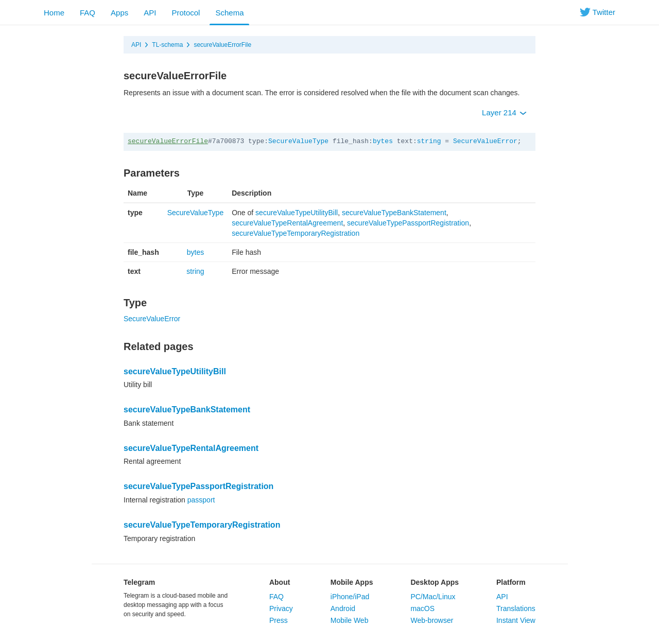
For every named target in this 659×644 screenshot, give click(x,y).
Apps (119, 13)
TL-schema (167, 45)
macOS (422, 608)
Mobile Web (350, 620)
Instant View (516, 620)
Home (54, 13)
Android (343, 608)
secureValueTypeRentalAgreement (287, 223)
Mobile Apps (352, 582)
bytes (383, 141)
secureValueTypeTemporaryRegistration (296, 233)
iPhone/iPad (350, 597)
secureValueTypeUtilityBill (297, 213)
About (280, 582)
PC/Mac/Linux (433, 597)
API (150, 13)
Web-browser (432, 620)
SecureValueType (298, 141)
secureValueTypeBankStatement (394, 213)
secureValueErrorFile (222, 45)
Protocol (186, 13)
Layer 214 (504, 112)
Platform (511, 582)
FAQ (88, 13)
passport (201, 500)
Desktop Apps (435, 582)
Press (279, 620)
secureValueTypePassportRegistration (408, 223)
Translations (516, 608)
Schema (229, 13)
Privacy (281, 608)
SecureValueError (485, 141)
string (429, 141)
